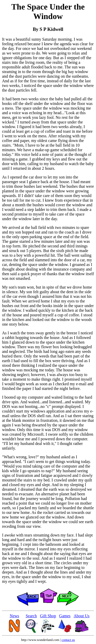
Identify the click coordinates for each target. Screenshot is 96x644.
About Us (82, 616)
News (14, 616)
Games (65, 616)
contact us (68, 640)
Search (31, 616)
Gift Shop (48, 616)
